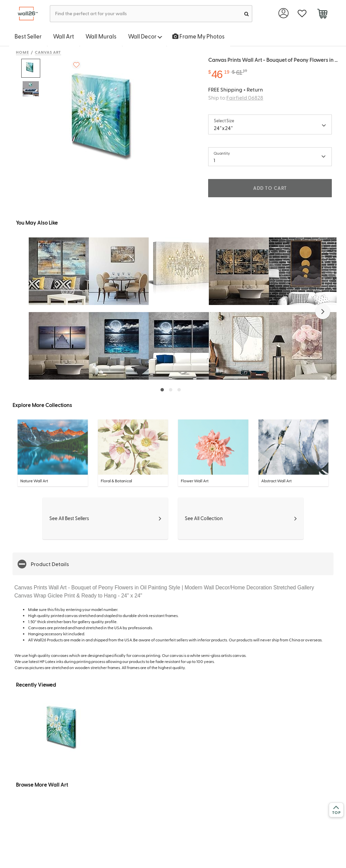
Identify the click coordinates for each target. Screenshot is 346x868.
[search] (246, 14)
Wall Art (64, 36)
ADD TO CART (270, 188)
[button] (323, 312)
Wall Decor (145, 36)
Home (22, 52)
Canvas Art (48, 52)
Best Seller (28, 36)
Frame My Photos (199, 36)
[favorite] (302, 14)
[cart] (322, 15)
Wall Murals (101, 36)
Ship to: (236, 97)
